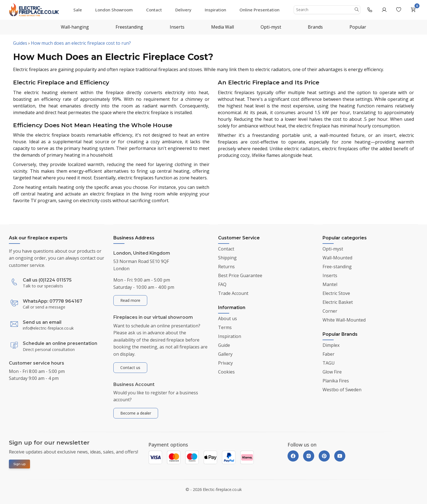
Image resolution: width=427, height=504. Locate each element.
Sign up (19, 464)
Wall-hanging (75, 27)
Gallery (225, 354)
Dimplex (331, 345)
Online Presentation (259, 10)
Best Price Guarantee (240, 275)
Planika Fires (336, 381)
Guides (20, 43)
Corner (330, 311)
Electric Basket (338, 302)
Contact (154, 10)
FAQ (222, 284)
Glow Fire (332, 372)
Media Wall (223, 27)
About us (228, 319)
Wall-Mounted (337, 258)
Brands (315, 27)
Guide (224, 345)
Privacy (225, 363)
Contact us (130, 368)
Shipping (227, 258)
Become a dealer (136, 413)
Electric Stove (336, 293)
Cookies (226, 372)
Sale (78, 10)
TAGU (329, 363)
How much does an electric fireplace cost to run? (81, 43)
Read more (130, 300)
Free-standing (337, 267)
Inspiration (215, 10)
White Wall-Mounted (344, 320)
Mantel (330, 284)
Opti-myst (271, 27)
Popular (358, 27)
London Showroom (114, 10)
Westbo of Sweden (342, 390)
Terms (225, 327)
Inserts (177, 27)
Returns (226, 267)
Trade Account (233, 293)
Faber (329, 354)
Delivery (183, 10)
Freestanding (129, 27)
